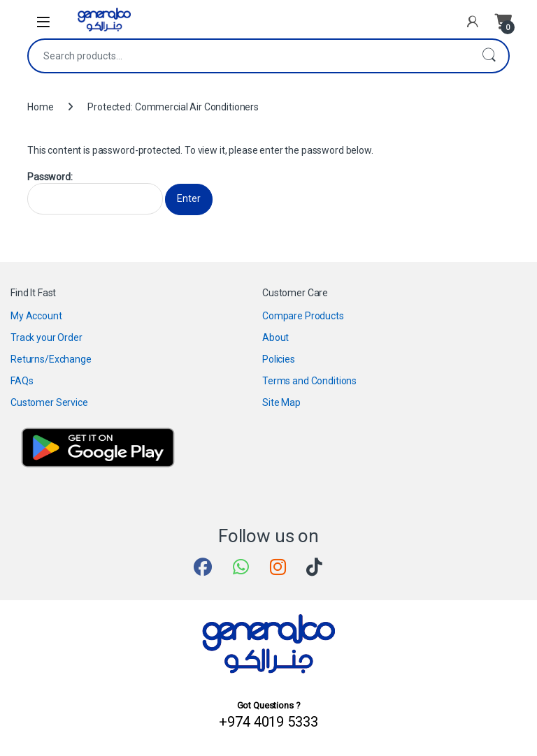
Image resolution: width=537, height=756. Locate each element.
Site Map (281, 402)
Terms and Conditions (309, 381)
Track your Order (46, 337)
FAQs (22, 381)
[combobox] (249, 56)
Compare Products (303, 316)
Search (489, 56)
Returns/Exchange (51, 359)
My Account (36, 316)
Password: (95, 193)
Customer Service (49, 402)
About (275, 337)
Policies (279, 359)
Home (40, 107)
